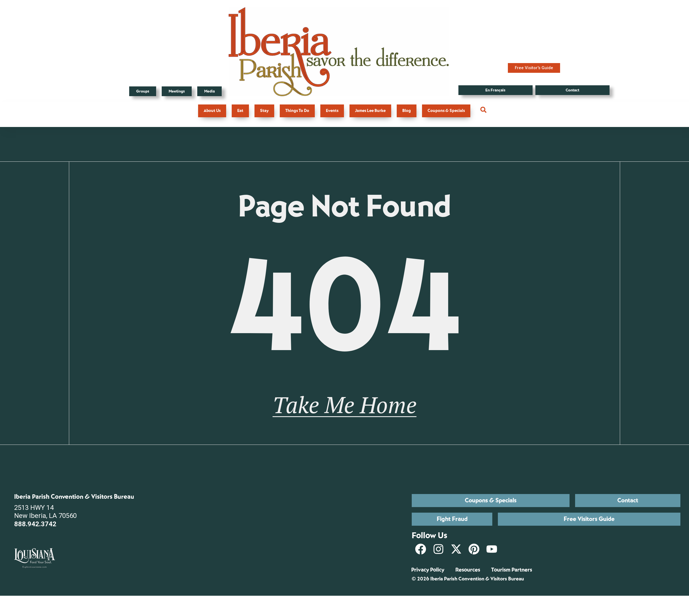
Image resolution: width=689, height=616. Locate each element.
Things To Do (297, 111)
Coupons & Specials (446, 111)
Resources (468, 581)
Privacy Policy (428, 581)
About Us (212, 111)
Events (332, 111)
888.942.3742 (35, 536)
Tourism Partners (512, 581)
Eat (240, 111)
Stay (264, 111)
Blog (407, 111)
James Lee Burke (370, 111)
